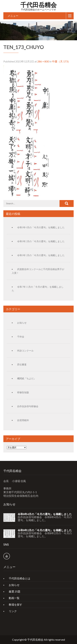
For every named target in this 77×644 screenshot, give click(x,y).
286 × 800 (43, 61)
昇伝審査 (22, 364)
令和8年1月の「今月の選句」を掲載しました (41, 255)
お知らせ (22, 323)
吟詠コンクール (25, 351)
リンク (13, 611)
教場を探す (15, 604)
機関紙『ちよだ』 (27, 378)
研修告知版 (23, 392)
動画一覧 (14, 598)
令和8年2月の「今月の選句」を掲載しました (41, 241)
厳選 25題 (15, 591)
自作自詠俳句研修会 (28, 406)
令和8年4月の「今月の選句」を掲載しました (41, 227)
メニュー (13, 16)
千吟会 (21, 337)
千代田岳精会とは (20, 578)
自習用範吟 (23, 420)
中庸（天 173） (61, 61)
